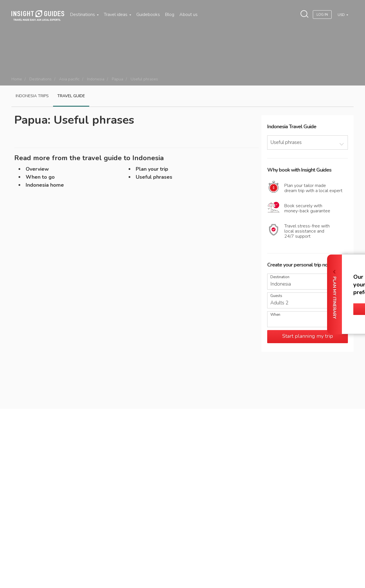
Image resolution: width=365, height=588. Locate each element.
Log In (322, 15)
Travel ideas (117, 15)
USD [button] (342, 15)
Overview (37, 169)
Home (17, 79)
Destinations (84, 15)
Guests (276, 296)
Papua (117, 79)
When (275, 315)
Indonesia (96, 79)
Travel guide (71, 96)
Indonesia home (45, 185)
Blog (170, 15)
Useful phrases (154, 177)
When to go (40, 177)
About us (188, 15)
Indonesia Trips (32, 96)
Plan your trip (152, 169)
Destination (280, 277)
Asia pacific (69, 79)
